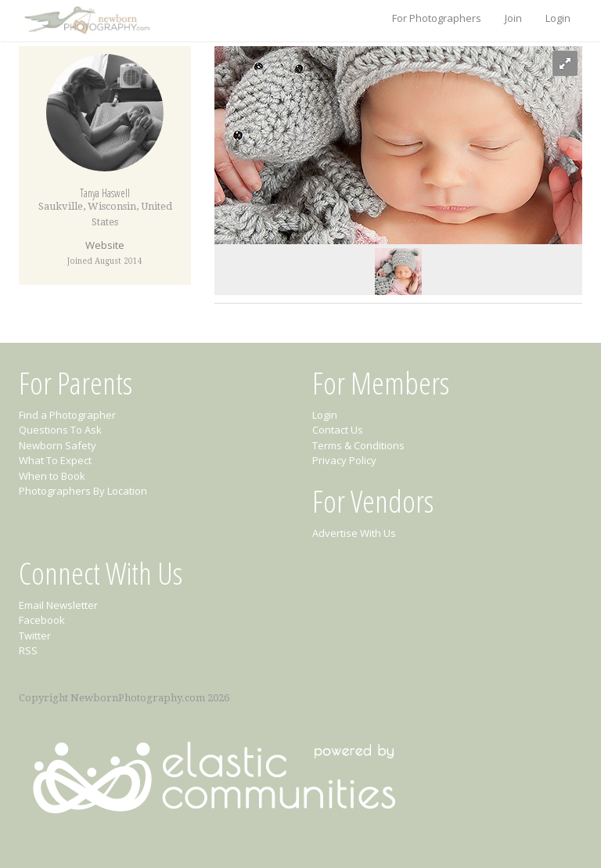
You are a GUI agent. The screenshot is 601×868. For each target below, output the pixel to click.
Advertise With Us (354, 533)
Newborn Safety (58, 445)
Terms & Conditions (358, 445)
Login (558, 18)
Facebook (42, 620)
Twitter (35, 636)
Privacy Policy (344, 460)
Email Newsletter (58, 605)
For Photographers (437, 18)
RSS (28, 650)
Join (513, 18)
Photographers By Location (83, 491)
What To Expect (55, 460)
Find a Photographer (67, 415)
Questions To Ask (60, 430)
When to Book (52, 476)
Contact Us (338, 430)
